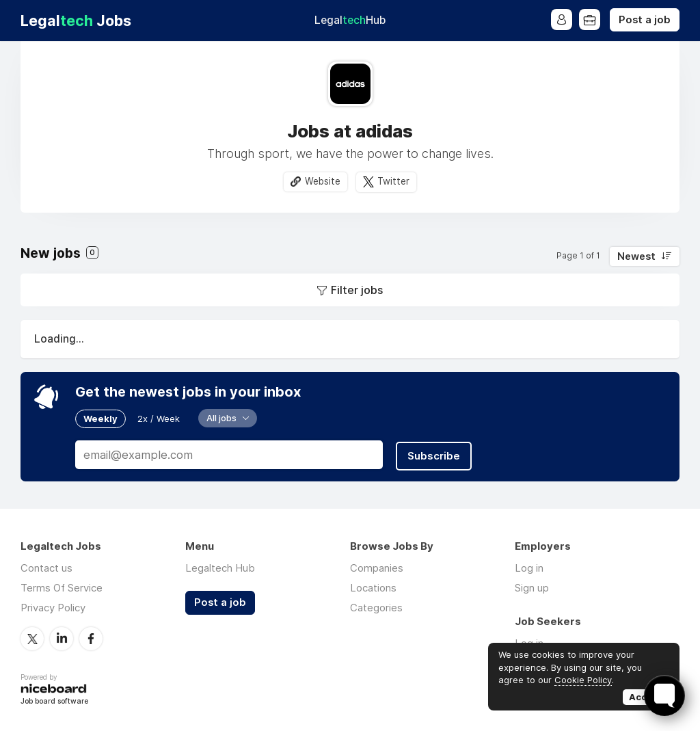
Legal (350, 20)
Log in (529, 567)
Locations (373, 587)
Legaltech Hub (220, 567)
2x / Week (159, 418)
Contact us (46, 567)
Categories (376, 607)
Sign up (532, 587)
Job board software (54, 700)
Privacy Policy (53, 607)
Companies (377, 567)
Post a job (645, 20)
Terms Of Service (62, 587)
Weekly (100, 418)
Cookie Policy (583, 680)
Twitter (393, 181)
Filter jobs (357, 290)
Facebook (91, 637)
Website (323, 181)
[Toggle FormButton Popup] (664, 695)
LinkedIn (62, 637)
